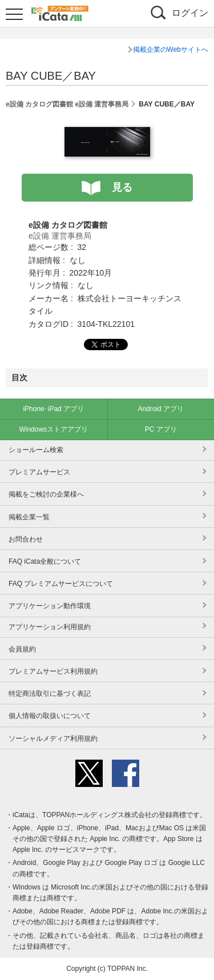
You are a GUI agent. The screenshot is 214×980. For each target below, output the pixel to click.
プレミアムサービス (39, 472)
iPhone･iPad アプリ (53, 409)
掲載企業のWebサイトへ (171, 50)
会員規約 (22, 649)
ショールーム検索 (36, 450)
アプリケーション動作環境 (50, 606)
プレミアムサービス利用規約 (53, 671)
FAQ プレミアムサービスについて (61, 584)
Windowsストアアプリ (53, 429)
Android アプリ (161, 409)
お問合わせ (26, 539)
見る (122, 187)
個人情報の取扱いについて (50, 716)
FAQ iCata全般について (45, 561)
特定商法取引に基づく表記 (50, 694)
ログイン (190, 13)
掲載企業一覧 (29, 517)
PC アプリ (161, 429)
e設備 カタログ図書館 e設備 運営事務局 (67, 104)
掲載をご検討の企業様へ (46, 494)
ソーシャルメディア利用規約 (53, 739)
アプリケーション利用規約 (50, 627)
